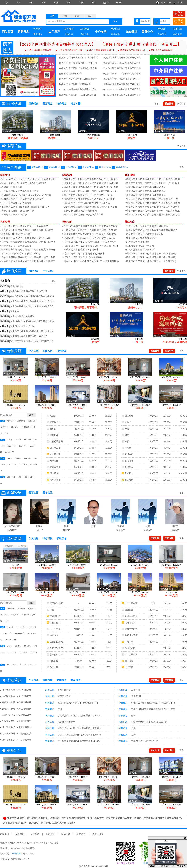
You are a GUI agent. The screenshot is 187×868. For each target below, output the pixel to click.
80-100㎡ (28, 458)
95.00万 (109, 454)
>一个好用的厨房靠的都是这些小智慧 (19, 191)
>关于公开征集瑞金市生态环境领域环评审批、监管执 (28, 242)
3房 (153, 603)
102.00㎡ (167, 461)
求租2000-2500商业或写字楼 (145, 741)
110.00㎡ (167, 623)
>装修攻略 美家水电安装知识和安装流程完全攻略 (26, 195)
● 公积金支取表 (7, 740)
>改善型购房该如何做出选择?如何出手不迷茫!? (24, 207)
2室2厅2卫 (153, 623)
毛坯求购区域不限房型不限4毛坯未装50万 (78, 703)
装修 (81, 3)
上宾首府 (129, 480)
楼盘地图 (38, 29)
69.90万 (109, 473)
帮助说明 (4, 834)
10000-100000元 (11, 640)
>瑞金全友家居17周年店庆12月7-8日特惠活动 (24, 183)
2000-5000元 (19, 633)
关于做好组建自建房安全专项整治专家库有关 (32, 306)
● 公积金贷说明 (24, 702)
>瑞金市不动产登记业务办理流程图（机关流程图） (151, 261)
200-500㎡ (23, 465)
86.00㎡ (92, 667)
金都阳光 (129, 473)
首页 (6, 3)
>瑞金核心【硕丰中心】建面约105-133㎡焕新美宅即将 (91, 261)
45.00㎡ (92, 661)
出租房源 (84, 29)
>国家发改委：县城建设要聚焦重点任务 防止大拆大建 (90, 179)
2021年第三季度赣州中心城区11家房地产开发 (32, 341)
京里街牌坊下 (56, 655)
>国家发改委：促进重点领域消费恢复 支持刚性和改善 (90, 183)
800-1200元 (32, 627)
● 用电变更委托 (24, 727)
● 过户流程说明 (24, 690)
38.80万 (109, 416)
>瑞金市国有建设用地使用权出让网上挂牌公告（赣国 (152, 179)
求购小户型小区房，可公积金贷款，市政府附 (79, 728)
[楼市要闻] (64, 74)
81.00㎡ (92, 610)
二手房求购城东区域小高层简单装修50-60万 (79, 741)
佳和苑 (53, 429)
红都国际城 (55, 616)
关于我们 (35, 834)
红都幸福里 (55, 467)
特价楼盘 (62, 104)
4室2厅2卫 (79, 448)
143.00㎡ (167, 473)
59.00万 (183, 448)
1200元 (184, 635)
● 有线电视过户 (24, 734)
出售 (19, 3)
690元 (109, 629)
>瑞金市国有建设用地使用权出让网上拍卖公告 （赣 (151, 199)
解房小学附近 (131, 629)
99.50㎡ (167, 441)
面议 (110, 642)
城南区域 (31, 421)
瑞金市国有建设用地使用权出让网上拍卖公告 (32, 331)
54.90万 (109, 441)
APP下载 (118, 3)
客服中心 (147, 32)
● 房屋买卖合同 (7, 709)
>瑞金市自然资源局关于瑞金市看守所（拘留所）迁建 (152, 211)
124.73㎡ (92, 454)
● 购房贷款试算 (24, 696)
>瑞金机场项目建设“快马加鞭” (16, 234)
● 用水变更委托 (7, 734)
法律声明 (20, 834)
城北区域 (15, 427)
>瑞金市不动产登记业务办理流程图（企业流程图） (151, 254)
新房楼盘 (23, 32)
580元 (109, 667)
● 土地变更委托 (24, 721)
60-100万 (28, 440)
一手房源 (48, 271)
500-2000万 (9, 452)
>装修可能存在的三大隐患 (14, 215)
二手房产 (54, 32)
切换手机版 (98, 834)
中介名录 (101, 32)
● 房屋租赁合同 (24, 709)
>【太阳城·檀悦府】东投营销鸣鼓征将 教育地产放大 (89, 242)
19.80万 (109, 435)
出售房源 (69, 29)
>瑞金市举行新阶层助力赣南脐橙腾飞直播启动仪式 (26, 230)
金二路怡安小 (56, 629)
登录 (163, 3)
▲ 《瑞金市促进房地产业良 (69, 50)
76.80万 (109, 480)
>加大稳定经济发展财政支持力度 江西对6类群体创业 (90, 207)
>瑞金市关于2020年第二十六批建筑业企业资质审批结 (28, 179)
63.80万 (183, 422)
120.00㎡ (167, 480)
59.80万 (183, 467)
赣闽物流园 (130, 648)
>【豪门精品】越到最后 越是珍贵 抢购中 (84, 254)
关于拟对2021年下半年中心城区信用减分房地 (32, 321)
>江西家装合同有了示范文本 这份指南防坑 (22, 199)
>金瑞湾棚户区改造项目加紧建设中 (81, 250)
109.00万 (183, 473)
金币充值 (177, 29)
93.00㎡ (92, 416)
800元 (109, 635)
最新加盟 (34, 493)
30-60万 (18, 440)
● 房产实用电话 (7, 696)
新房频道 (34, 104)
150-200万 (23, 446)
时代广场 (129, 642)
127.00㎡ (167, 422)
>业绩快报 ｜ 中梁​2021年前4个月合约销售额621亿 (89, 238)
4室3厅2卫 (79, 473)
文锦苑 (128, 448)
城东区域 (21, 421)
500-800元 (20, 627)
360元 (109, 603)
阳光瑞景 (54, 473)
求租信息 (84, 34)
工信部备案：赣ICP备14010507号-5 (14, 859)
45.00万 (183, 429)
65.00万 (183, 480)
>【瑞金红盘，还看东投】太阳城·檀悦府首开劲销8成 (90, 230)
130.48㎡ (92, 480)
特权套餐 (177, 34)
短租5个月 (136, 696)
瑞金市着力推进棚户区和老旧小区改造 (29, 291)
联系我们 (162, 29)
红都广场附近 (64, 690)
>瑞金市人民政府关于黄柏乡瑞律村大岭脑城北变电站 (152, 215)
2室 (14, 477)
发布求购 (169, 351)
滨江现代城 (55, 422)
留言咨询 (81, 834)
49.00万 (183, 416)
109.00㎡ (92, 616)
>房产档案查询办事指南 (137, 242)
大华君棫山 (55, 480)
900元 (184, 623)
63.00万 (183, 461)
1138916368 (17, 854)
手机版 (180, 3)
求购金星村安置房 (66, 722)
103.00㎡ (167, 467)
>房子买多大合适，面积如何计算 (17, 211)
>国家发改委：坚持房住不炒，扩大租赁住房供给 (88, 195)
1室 (8, 477)
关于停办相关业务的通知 (22, 316)
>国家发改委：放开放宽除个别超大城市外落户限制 (89, 199)
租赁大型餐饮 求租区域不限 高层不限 (149, 722)
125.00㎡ (92, 441)
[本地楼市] (107, 84)
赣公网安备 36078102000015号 (93, 866)
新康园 (53, 416)
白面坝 (128, 422)
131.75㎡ (92, 429)
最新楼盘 (48, 104)
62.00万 (183, 435)
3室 (20, 477)
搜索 (115, 21)
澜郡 (127, 435)
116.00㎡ (167, 435)
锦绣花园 (129, 610)
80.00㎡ (92, 629)
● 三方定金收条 (7, 715)
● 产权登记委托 (7, 721)
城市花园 (54, 461)
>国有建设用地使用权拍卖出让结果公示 (145, 187)
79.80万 (109, 429)
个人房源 (34, 351)
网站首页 (8, 32)
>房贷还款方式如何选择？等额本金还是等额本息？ (151, 230)
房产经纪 (115, 29)
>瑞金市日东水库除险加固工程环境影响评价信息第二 (28, 261)
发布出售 (155, 351)
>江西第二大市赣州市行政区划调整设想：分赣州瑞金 (152, 183)
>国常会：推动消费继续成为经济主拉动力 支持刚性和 (90, 187)
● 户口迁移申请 (24, 740)
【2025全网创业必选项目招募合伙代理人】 (57, 44)
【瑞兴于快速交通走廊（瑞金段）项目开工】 (141, 44)
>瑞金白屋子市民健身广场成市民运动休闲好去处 (25, 238)
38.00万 (109, 422)
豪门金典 (129, 454)
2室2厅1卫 (79, 416)
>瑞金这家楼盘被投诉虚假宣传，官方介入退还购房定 (90, 234)
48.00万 (183, 454)
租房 (133, 735)
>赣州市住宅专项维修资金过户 (141, 238)
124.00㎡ (92, 448)
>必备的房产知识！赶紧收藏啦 (16, 203)
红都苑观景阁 (56, 441)
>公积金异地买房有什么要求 (139, 250)
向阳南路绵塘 (131, 616)
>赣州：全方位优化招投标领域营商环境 (83, 215)
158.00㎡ (92, 473)
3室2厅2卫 (79, 429)
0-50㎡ (10, 458)
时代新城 (54, 435)
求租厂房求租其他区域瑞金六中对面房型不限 (153, 703)
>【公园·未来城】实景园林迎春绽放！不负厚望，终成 (90, 246)
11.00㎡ (92, 603)
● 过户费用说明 (7, 690)
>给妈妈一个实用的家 (11, 187)
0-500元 (10, 627)
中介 (93, 3)
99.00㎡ (92, 422)
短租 (133, 716)
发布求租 (169, 538)
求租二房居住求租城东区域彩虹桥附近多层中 (153, 709)
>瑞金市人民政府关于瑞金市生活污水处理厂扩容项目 (152, 207)
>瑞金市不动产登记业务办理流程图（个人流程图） (151, 257)
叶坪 (7, 433)
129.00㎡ (92, 642)
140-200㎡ (12, 465)
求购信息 (69, 34)
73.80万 (109, 448)
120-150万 (12, 446)
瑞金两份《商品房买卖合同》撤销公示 (29, 336)
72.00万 (109, 461)
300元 (109, 661)
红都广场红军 (131, 603)
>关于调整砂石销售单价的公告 (16, 246)
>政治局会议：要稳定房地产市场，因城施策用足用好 (90, 191)
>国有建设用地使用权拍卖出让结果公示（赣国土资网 (28, 257)
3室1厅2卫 (153, 667)
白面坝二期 (55, 448)
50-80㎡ (18, 458)
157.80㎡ (167, 661)
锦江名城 (129, 416)
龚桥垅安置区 (131, 635)
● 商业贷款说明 (7, 702)
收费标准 (50, 834)
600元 (184, 616)
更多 (157, 104)
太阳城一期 (55, 454)
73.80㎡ (92, 435)
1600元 (109, 616)
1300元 (184, 655)
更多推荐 (182, 271)
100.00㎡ (167, 635)
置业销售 (115, 34)
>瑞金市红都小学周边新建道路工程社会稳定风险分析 (28, 250)
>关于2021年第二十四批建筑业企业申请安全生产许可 (90, 226)
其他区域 (25, 427)
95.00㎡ (167, 448)
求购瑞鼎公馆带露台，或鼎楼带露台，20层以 (79, 716)
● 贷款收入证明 (24, 715)
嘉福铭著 (129, 461)
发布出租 (155, 538)
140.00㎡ (92, 467)
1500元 (184, 610)
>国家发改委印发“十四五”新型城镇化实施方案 (86, 203)
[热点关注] (64, 58)
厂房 (133, 728)
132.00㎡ (167, 642)
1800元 (109, 610)
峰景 (127, 429)
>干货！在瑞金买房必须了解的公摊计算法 (146, 226)
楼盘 (56, 3)
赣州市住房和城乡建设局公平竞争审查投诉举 (32, 296)
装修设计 (132, 32)
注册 (169, 3)
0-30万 (10, 440)
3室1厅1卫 (79, 648)
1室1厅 (79, 661)
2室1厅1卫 (79, 435)
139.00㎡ (167, 454)
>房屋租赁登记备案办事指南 (139, 246)
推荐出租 (48, 538)
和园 (52, 610)
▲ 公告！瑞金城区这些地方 (38, 50)
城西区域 (5, 427)
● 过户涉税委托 (7, 727)
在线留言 (162, 34)
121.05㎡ (167, 416)
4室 (26, 477)
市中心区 (11, 421)
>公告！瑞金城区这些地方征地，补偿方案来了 (24, 226)
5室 (31, 477)
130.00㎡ (167, 667)
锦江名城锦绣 (131, 655)
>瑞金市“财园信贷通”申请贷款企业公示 (20, 254)
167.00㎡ (92, 461)
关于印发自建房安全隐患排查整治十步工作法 (32, 301)
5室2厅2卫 (153, 473)
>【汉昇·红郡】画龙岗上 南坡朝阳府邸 (82, 257)
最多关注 (48, 493)
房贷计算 (106, 3)
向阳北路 (54, 661)
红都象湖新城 (56, 642)
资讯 (69, 3)
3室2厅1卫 (153, 441)
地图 (44, 3)
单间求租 (136, 690)
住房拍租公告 (17, 286)
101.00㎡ (167, 429)
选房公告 (15, 311)
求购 (60, 709)
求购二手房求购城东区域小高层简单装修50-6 (79, 735)
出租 (31, 3)
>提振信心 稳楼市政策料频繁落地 (80, 211)
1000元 (109, 648)
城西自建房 (130, 623)
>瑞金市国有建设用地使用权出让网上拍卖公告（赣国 (152, 203)
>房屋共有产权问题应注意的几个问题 (144, 234)
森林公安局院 (56, 648)
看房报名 (38, 34)
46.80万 (183, 441)
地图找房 (145, 21)
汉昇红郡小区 (56, 603)
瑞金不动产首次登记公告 (22, 326)
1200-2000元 (7, 633)
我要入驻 (182, 146)
